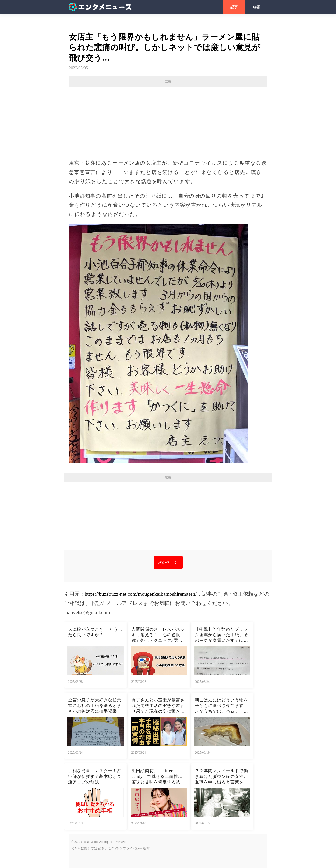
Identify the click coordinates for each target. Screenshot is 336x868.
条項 (119, 849)
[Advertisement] (168, 121)
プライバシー (133, 849)
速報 (256, 7)
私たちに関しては (84, 849)
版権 (146, 849)
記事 (234, 7)
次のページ (168, 562)
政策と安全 (106, 849)
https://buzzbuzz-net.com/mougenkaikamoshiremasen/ (141, 594)
